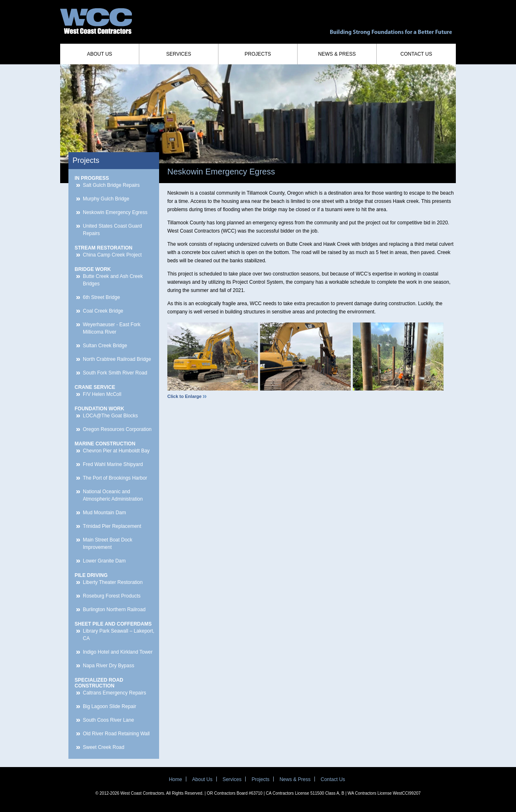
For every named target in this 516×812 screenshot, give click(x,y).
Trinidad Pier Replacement (112, 526)
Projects (258, 54)
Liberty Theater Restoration (113, 582)
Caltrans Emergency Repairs (114, 693)
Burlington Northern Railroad (114, 610)
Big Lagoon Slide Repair (109, 706)
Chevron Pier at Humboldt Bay (116, 451)
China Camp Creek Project (112, 255)
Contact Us (416, 54)
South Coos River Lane (108, 720)
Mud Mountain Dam (104, 513)
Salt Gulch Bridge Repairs (111, 185)
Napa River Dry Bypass (109, 666)
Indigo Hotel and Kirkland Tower (118, 652)
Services (178, 54)
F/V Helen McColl (102, 394)
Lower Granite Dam (104, 561)
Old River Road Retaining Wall (116, 734)
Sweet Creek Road (104, 747)
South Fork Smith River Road (115, 373)
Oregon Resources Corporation (117, 429)
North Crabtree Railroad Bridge (117, 359)
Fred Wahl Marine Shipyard (113, 464)
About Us (100, 54)
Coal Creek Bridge (103, 311)
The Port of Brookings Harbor (115, 478)
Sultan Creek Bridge (105, 346)
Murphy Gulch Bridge (106, 199)
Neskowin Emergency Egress (115, 212)
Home (176, 779)
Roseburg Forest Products (112, 596)
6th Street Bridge (101, 297)
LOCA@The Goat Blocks (110, 416)
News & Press (337, 54)
